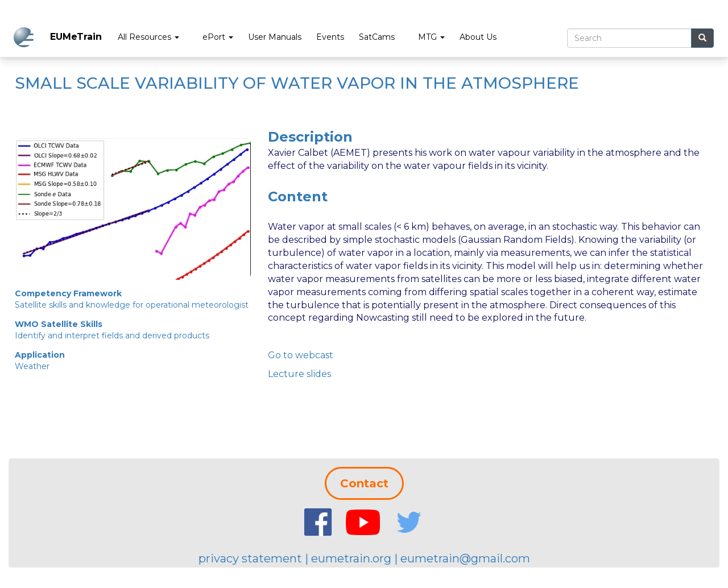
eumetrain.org (351, 558)
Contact (364, 483)
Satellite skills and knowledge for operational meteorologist (132, 305)
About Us (478, 37)
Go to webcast (301, 355)
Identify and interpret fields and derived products (112, 336)
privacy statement (250, 558)
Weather (32, 366)
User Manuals (275, 37)
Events (330, 37)
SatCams (377, 37)
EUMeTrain (76, 37)
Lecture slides (299, 374)
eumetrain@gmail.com (465, 558)
